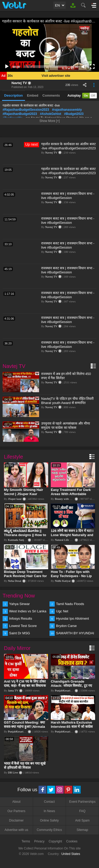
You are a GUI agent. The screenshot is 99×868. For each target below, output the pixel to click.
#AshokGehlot (50, 114)
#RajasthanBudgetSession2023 (26, 110)
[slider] (45, 67)
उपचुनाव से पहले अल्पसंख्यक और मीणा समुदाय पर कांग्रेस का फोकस (66, 426)
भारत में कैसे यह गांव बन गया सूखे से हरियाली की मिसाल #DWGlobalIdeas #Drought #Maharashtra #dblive (25, 770)
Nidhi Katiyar (63, 581)
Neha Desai (15, 581)
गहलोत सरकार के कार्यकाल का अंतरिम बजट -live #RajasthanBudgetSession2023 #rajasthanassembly (69, 148)
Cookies (72, 841)
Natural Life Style (65, 540)
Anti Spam (82, 820)
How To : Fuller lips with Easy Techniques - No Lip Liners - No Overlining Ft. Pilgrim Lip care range (71, 578)
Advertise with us (16, 830)
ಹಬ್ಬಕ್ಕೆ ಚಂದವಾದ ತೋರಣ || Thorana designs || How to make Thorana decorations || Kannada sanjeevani (25, 537)
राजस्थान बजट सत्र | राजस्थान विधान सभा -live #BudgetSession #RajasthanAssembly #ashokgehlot (68, 198)
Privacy (39, 841)
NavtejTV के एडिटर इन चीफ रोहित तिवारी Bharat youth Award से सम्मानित (67, 401)
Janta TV (13, 690)
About (16, 802)
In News (49, 811)
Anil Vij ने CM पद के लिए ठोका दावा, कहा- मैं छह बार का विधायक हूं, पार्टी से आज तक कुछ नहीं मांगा (25, 686)
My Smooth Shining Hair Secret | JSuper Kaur (23, 492)
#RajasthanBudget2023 (20, 114)
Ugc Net (62, 611)
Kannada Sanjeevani (20, 540)
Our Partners (16, 811)
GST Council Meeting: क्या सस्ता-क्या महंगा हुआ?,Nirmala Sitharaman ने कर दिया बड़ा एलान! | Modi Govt (24, 729)
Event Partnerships (82, 802)
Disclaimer (16, 820)
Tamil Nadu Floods (70, 604)
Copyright (55, 841)
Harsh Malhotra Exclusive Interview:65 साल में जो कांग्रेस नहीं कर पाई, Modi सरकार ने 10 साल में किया (72, 729)
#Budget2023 (74, 114)
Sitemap (82, 830)
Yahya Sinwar (19, 604)
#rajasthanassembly (67, 110)
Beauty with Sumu (66, 499)
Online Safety (49, 820)
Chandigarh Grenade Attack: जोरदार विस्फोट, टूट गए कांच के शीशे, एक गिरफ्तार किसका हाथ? (72, 688)
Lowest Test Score (23, 626)
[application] (49, 48)
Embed (33, 95)
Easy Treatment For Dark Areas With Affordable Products (71, 494)
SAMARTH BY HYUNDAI (75, 633)
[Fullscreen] (92, 67)
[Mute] (84, 67)
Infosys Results (21, 618)
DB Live (13, 772)
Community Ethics (49, 830)
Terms (26, 841)
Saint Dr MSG (20, 633)
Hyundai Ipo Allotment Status (72, 619)
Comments (51, 95)
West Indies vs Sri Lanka (28, 611)
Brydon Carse (66, 626)
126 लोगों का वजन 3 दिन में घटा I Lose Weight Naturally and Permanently (72, 535)
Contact (49, 802)
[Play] (7, 67)
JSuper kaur (15, 499)
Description (14, 95)
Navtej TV (19, 83)
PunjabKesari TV (65, 690)
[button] (49, 48)
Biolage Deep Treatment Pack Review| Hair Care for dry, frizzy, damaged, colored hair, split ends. (25, 578)
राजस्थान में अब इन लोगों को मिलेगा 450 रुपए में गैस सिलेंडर (66, 376)
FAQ (82, 811)
